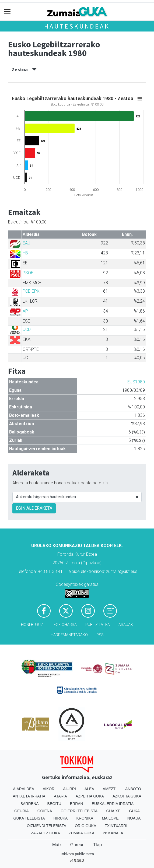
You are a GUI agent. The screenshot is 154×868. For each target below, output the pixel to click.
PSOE (28, 273)
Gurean (77, 845)
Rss (100, 635)
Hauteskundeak (77, 26)
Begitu (54, 804)
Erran (77, 804)
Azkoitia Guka (127, 796)
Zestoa (24, 69)
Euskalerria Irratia (113, 804)
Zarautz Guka (45, 833)
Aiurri (69, 789)
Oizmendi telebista (46, 826)
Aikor (49, 789)
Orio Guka (85, 826)
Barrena (30, 804)
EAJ (26, 243)
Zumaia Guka (82, 833)
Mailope (110, 818)
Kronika (85, 818)
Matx (57, 845)
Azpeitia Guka (90, 796)
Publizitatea (98, 625)
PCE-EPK (31, 291)
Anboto (133, 789)
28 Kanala (113, 833)
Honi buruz (32, 625)
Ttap (97, 845)
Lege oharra (64, 625)
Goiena (45, 811)
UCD (27, 329)
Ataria (60, 796)
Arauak (126, 625)
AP (25, 311)
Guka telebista (29, 818)
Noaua (134, 818)
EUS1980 (136, 382)
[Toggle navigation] (7, 12)
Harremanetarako (69, 635)
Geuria (22, 811)
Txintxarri (116, 826)
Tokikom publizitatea (77, 854)
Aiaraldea (24, 789)
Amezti (110, 789)
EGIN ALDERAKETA (34, 508)
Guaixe (113, 811)
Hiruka (61, 818)
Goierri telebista (79, 811)
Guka (134, 811)
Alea (89, 789)
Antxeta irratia (29, 796)
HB (25, 253)
